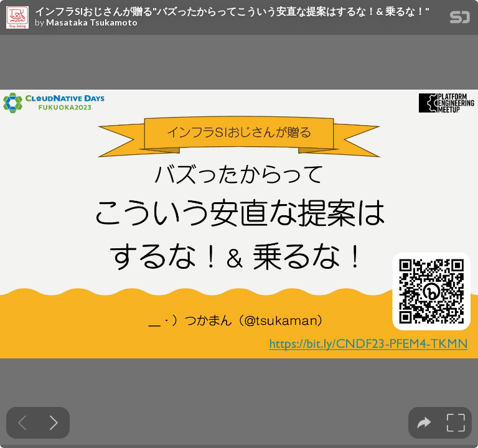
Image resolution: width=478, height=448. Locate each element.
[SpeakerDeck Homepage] (460, 20)
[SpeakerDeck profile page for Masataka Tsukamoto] (17, 18)
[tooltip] (424, 423)
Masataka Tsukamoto (92, 22)
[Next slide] (54, 423)
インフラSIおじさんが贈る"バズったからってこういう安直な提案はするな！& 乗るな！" (232, 11)
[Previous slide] (22, 423)
